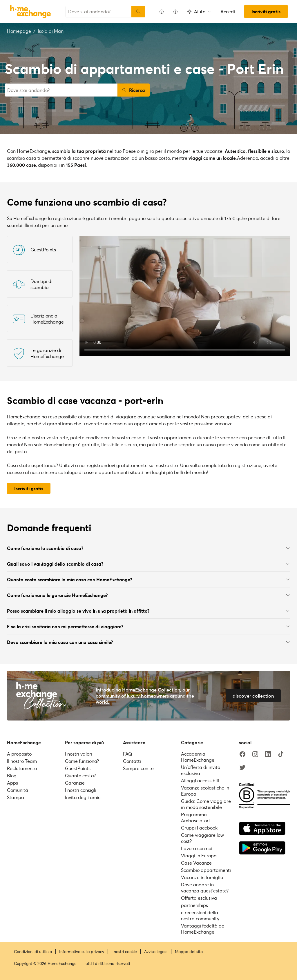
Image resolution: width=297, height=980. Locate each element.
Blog (12, 775)
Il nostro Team (22, 761)
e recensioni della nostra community (200, 915)
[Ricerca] (138, 12)
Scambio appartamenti (206, 870)
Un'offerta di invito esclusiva (201, 770)
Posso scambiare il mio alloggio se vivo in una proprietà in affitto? (148, 611)
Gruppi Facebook (199, 828)
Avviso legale (156, 952)
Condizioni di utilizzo (33, 952)
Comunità (18, 790)
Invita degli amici (83, 797)
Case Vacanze (196, 863)
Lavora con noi (197, 848)
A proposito (19, 754)
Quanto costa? (80, 775)
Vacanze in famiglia (202, 877)
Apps (12, 783)
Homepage (19, 31)
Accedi (228, 11)
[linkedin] (268, 754)
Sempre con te (138, 768)
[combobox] (98, 12)
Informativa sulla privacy (82, 952)
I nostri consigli (81, 790)
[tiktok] (281, 754)
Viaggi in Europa (199, 855)
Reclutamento (22, 768)
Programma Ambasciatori (195, 817)
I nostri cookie (124, 952)
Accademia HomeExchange (198, 757)
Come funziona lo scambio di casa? (148, 548)
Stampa (16, 797)
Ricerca (134, 90)
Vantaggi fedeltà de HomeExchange (203, 929)
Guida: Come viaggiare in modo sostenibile (206, 804)
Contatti (132, 761)
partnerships (194, 905)
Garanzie (75, 783)
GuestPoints (78, 768)
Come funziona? (82, 761)
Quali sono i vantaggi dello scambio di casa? (148, 564)
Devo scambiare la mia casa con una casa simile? (148, 642)
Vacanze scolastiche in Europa (205, 791)
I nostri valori (79, 754)
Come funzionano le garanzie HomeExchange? (148, 595)
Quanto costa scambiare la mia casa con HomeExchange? (148, 579)
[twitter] (242, 768)
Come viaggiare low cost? (202, 838)
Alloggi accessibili (200, 780)
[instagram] (255, 754)
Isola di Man (51, 31)
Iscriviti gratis (266, 11)
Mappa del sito (189, 952)
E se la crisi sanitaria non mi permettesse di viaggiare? (148, 626)
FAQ (127, 754)
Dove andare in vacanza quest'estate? (205, 888)
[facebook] (242, 754)
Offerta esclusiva (199, 898)
